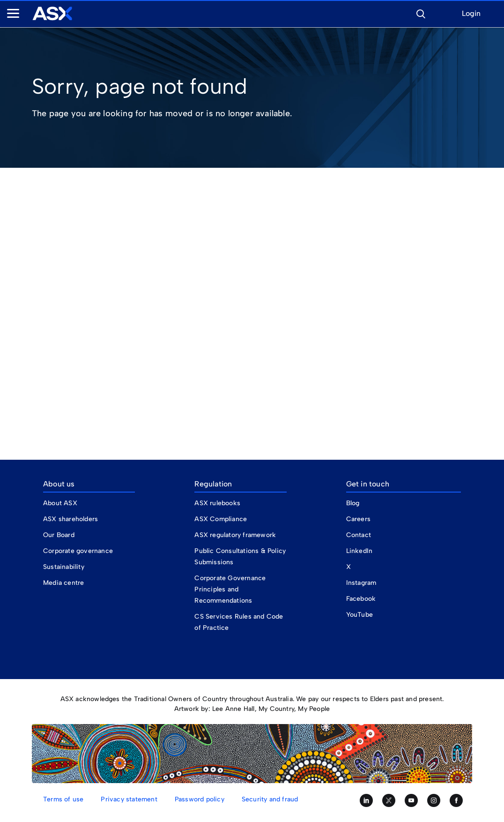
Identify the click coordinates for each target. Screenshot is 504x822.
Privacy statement (129, 799)
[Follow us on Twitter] (389, 800)
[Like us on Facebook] (456, 800)
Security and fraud (270, 799)
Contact (359, 535)
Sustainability (64, 567)
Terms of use (63, 799)
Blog (353, 503)
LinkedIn (359, 551)
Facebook (361, 599)
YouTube (359, 615)
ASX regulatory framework (235, 535)
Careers (358, 519)
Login (471, 14)
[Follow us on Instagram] (434, 800)
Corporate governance (78, 551)
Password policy (200, 799)
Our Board (59, 535)
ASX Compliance (221, 519)
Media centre (63, 583)
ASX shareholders (71, 519)
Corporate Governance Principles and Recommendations (230, 589)
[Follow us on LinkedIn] (366, 800)
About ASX (60, 503)
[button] (421, 13)
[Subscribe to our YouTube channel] (411, 800)
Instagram (361, 583)
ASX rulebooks (217, 503)
